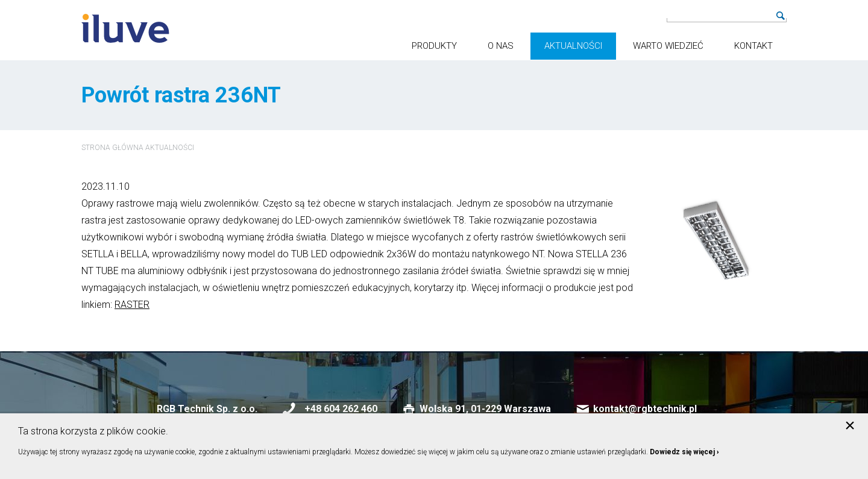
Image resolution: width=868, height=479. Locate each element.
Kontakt (753, 46)
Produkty (434, 46)
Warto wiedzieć (668, 46)
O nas (501, 46)
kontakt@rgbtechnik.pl (645, 409)
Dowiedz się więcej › (684, 452)
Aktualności (573, 46)
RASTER (132, 305)
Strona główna (112, 148)
